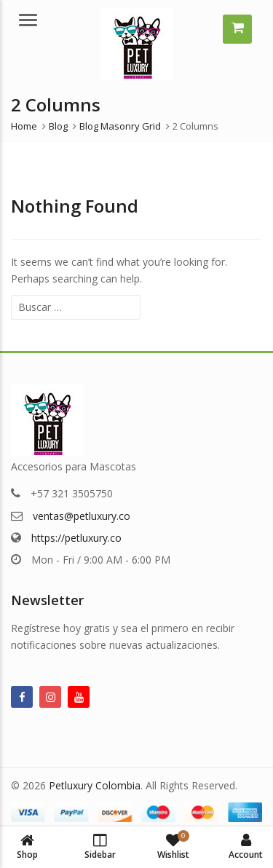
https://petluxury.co (76, 538)
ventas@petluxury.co (82, 516)
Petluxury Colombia (95, 785)
